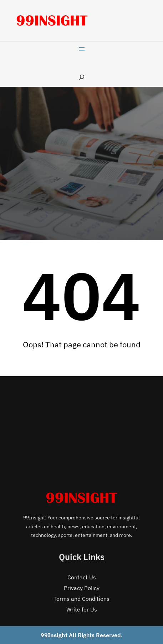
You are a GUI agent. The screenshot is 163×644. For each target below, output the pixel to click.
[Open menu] (82, 49)
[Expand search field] (82, 77)
